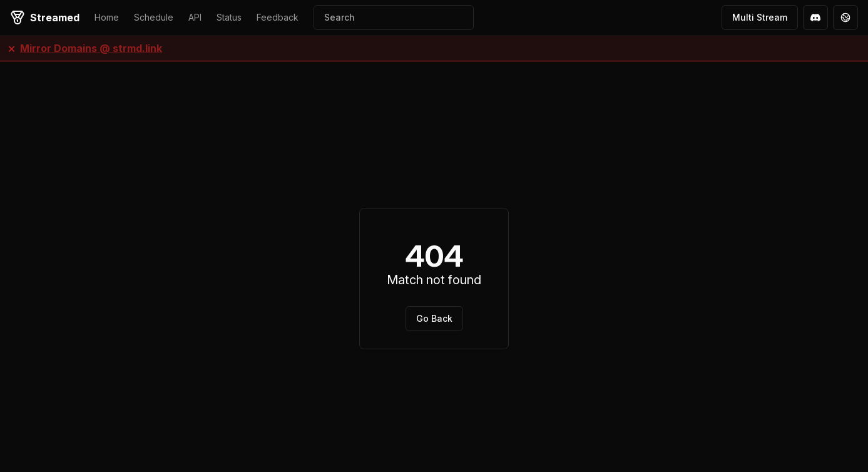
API (195, 17)
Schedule (154, 17)
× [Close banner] (12, 48)
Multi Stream (760, 17)
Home (107, 17)
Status (229, 17)
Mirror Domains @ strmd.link (91, 48)
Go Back (434, 318)
